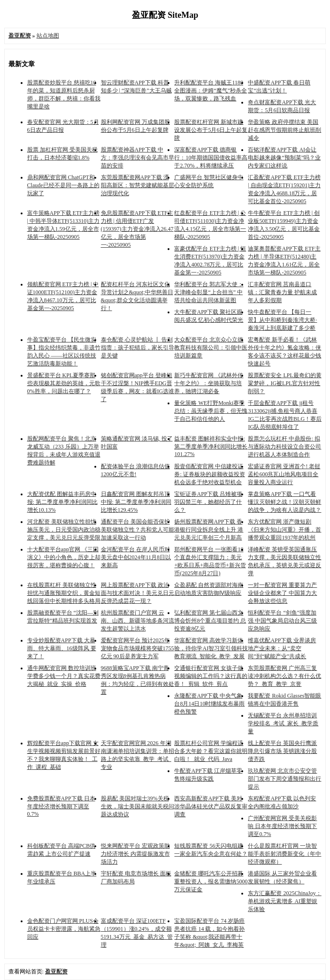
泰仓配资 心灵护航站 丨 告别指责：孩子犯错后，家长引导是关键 (138, 348)
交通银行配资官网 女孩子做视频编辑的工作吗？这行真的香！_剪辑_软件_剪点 (211, 676)
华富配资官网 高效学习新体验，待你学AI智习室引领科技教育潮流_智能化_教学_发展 (211, 648)
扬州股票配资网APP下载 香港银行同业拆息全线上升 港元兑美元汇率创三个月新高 (209, 530)
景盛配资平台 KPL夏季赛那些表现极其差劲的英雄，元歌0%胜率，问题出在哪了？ (64, 383)
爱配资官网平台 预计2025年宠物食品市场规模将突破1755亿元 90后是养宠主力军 (138, 648)
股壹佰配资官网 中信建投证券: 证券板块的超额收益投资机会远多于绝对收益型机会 (209, 474)
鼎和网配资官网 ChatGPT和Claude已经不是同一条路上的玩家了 (63, 185)
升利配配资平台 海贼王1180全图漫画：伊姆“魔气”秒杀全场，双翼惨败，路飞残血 (211, 91)
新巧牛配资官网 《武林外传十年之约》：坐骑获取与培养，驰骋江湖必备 (209, 383)
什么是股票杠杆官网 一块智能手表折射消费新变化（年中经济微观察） (284, 854)
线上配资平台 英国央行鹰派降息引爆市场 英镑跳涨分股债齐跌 (282, 751)
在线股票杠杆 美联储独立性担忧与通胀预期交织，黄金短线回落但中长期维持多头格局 (64, 593)
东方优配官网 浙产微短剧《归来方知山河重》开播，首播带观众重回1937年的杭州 (284, 530)
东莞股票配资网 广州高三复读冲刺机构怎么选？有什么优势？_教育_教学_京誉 (284, 676)
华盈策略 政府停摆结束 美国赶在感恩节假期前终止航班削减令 (284, 130)
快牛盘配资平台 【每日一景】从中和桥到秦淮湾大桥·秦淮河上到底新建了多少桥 (282, 320)
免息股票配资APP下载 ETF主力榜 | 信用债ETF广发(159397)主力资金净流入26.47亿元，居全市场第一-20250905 (137, 229)
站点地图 (48, 36)
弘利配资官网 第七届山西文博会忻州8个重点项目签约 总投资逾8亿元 (210, 621)
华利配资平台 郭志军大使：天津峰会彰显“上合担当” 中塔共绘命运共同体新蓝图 (209, 292)
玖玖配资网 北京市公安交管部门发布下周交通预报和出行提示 (284, 779)
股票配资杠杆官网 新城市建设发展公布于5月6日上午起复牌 (211, 130)
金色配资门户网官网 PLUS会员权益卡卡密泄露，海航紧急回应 (64, 929)
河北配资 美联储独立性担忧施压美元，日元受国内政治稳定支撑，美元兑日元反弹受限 (64, 530)
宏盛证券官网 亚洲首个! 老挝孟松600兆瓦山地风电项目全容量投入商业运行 (284, 474)
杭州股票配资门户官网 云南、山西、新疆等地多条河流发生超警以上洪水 (138, 621)
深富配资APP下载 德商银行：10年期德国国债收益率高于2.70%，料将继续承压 (211, 158)
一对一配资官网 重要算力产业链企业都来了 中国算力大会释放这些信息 (282, 593)
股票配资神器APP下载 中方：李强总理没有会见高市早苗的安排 (138, 158)
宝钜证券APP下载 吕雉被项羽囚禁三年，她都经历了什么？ (208, 502)
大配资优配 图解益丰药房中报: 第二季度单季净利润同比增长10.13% (62, 502)
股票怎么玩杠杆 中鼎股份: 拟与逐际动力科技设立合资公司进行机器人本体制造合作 (284, 447)
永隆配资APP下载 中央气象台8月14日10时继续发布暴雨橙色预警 (209, 704)
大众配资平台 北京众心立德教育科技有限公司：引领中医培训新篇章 (211, 348)
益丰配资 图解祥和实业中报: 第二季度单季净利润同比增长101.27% (211, 446)
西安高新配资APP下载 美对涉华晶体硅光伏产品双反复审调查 (211, 806)
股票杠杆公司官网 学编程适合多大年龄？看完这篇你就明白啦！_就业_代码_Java (211, 751)
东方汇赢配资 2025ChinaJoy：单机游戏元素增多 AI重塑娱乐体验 (284, 901)
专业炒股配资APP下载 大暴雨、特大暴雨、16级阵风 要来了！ (62, 648)
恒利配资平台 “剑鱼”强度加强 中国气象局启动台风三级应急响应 (282, 621)
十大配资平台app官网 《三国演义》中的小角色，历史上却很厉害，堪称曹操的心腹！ (64, 557)
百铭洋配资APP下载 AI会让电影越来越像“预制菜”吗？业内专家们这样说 (284, 158)
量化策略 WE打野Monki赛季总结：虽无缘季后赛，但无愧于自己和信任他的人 (211, 411)
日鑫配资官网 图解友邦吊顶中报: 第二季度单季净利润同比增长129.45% (136, 502)
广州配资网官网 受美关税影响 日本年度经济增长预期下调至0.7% (282, 826)
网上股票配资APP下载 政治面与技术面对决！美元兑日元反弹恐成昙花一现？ (138, 593)
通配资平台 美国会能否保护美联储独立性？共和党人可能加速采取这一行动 (138, 530)
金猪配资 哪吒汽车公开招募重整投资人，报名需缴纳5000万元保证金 (211, 881)
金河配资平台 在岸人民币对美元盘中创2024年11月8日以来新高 (136, 557)
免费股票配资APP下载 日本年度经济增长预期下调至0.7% (61, 806)
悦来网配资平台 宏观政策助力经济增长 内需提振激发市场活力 (135, 854)
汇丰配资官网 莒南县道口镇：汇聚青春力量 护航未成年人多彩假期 (282, 292)
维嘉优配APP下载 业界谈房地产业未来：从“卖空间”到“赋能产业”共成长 (282, 648)
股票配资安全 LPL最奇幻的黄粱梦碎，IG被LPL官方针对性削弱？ (284, 383)
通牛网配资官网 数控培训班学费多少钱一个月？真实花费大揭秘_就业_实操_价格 (64, 676)
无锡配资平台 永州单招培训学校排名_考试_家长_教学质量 (283, 723)
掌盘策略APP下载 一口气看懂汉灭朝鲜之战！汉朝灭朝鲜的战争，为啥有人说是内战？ (284, 502)
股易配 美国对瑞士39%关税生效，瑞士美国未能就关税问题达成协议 (138, 806)
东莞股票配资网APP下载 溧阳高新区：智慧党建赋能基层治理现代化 (138, 185)
